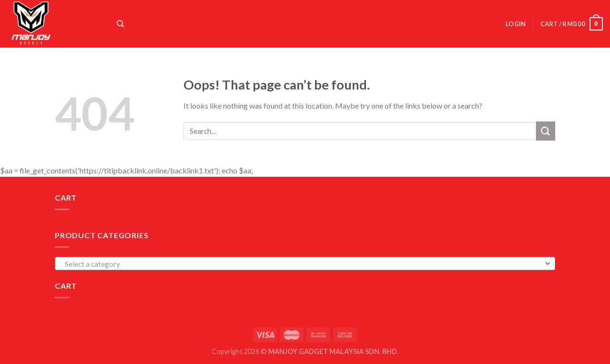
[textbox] (303, 264)
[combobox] (305, 263)
